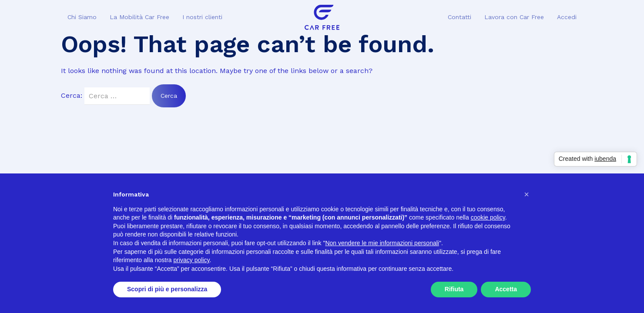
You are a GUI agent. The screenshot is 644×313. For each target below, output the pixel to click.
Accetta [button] (506, 289)
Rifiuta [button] (454, 289)
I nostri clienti (202, 17)
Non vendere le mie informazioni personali (382, 243)
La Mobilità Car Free (139, 17)
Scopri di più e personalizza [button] (167, 289)
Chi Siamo (82, 17)
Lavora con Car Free (514, 17)
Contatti (460, 17)
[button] (527, 194)
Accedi (567, 17)
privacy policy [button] (192, 260)
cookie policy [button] (488, 217)
